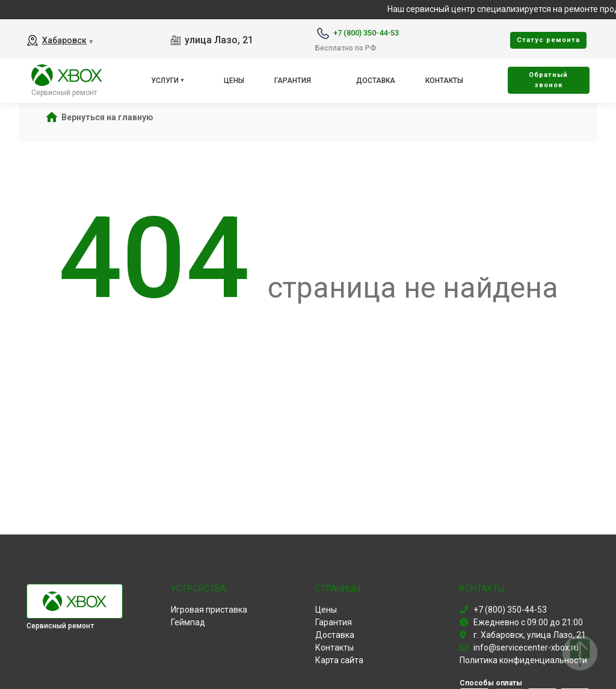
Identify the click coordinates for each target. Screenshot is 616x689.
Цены (234, 81)
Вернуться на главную (107, 117)
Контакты (444, 81)
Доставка (376, 81)
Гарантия (293, 81)
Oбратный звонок (548, 80)
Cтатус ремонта (548, 40)
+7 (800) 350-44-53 (366, 33)
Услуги (165, 81)
